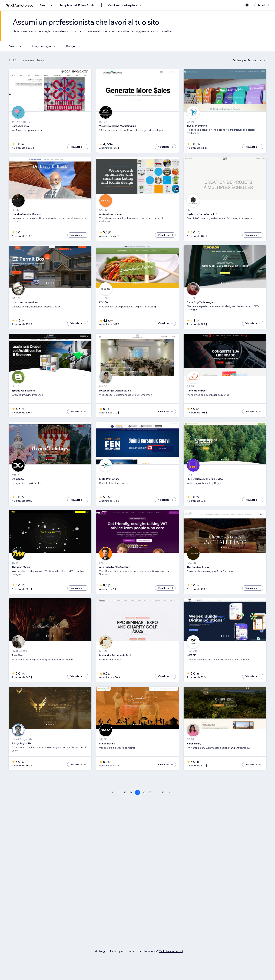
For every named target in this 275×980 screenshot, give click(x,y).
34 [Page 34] (131, 804)
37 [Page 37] (150, 804)
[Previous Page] (106, 804)
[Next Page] (169, 804)
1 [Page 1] (112, 804)
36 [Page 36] (144, 804)
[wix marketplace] (20, 5)
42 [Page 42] (163, 804)
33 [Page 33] (125, 804)
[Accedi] (262, 5)
